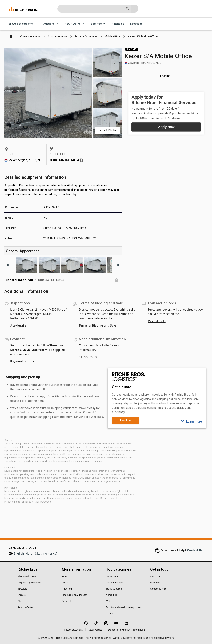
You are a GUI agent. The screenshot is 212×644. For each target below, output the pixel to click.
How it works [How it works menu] (75, 24)
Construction (113, 576)
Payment (66, 601)
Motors (110, 601)
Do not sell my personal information (126, 630)
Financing (118, 24)
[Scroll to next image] (118, 265)
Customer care (158, 576)
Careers (22, 595)
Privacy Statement (73, 630)
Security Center (26, 607)
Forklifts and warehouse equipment (124, 607)
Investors (22, 589)
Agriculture (112, 595)
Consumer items (115, 583)
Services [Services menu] (98, 24)
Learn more (191, 421)
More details (157, 321)
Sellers (65, 583)
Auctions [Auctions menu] (51, 24)
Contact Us (195, 550)
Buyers (65, 576)
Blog (20, 601)
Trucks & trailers (114, 589)
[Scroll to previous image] (8, 265)
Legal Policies (95, 630)
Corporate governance (29, 583)
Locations (136, 24)
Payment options (22, 361)
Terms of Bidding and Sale (97, 325)
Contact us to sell (159, 589)
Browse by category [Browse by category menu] (23, 24)
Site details (18, 325)
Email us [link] (125, 421)
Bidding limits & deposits (75, 595)
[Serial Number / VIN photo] (117, 280)
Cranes (110, 613)
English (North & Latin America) (35, 553)
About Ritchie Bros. (27, 576)
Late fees (38, 350)
